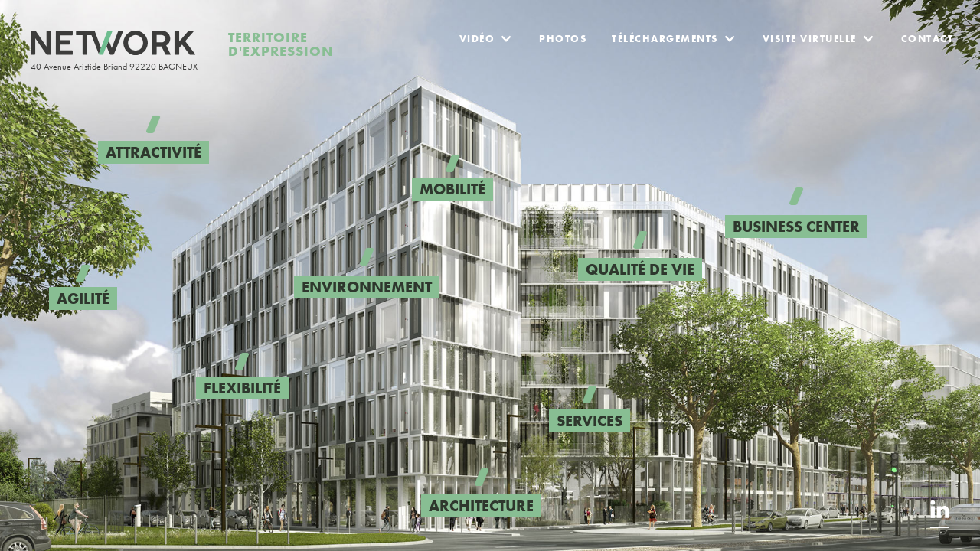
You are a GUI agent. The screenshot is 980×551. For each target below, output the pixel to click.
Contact (928, 39)
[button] (487, 33)
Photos (563, 39)
